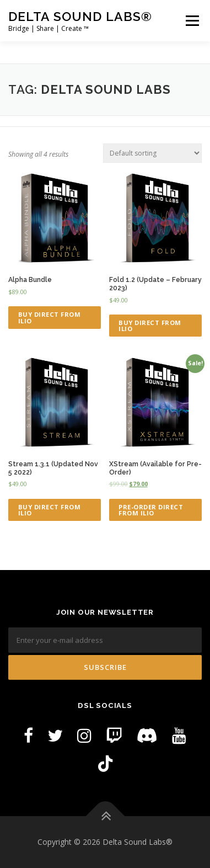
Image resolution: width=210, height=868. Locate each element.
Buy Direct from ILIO (50, 317)
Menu (192, 21)
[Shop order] (152, 153)
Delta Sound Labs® (80, 16)
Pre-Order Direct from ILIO (151, 510)
